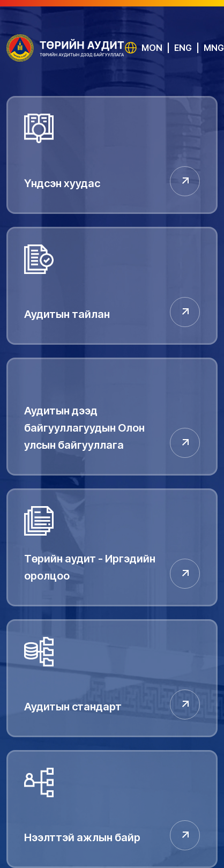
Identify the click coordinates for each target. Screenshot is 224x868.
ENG (183, 48)
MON (152, 48)
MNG (214, 48)
